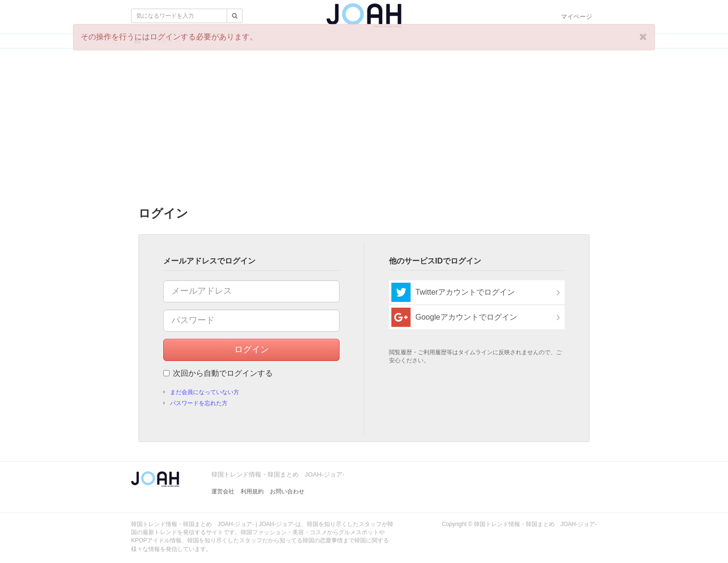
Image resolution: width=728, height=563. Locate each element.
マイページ (576, 17)
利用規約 (252, 491)
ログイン (252, 349)
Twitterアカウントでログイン (453, 292)
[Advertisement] (364, 130)
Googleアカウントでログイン (454, 317)
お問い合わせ (287, 491)
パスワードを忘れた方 (199, 403)
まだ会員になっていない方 (205, 392)
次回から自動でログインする (218, 373)
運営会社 (223, 491)
